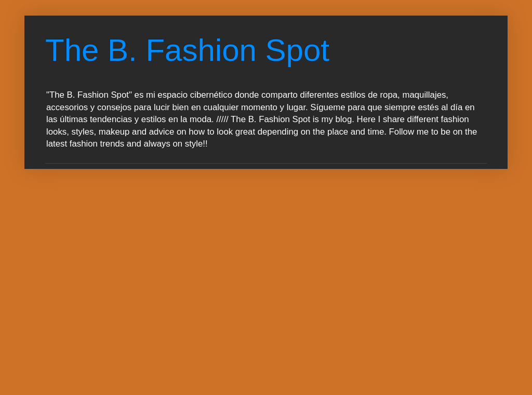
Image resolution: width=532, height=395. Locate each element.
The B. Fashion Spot (187, 50)
